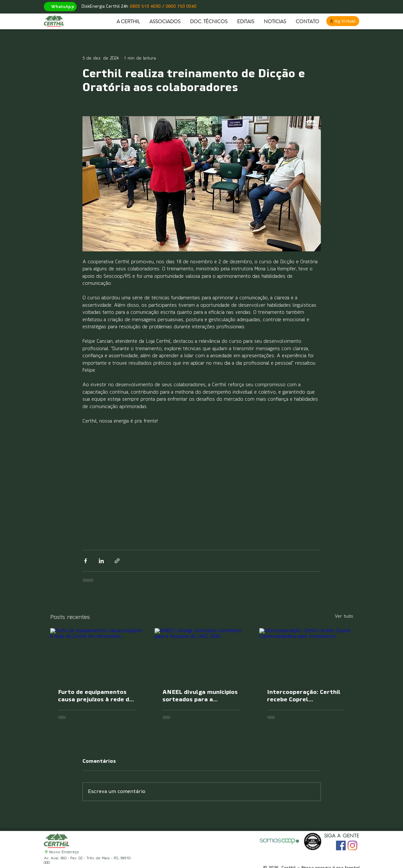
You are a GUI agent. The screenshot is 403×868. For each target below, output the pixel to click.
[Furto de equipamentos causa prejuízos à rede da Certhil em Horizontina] (97, 654)
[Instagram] (352, 845)
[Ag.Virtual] (343, 21)
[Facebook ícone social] (341, 845)
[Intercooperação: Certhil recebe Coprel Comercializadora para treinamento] (306, 654)
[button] (165, 22)
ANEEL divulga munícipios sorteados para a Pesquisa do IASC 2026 (200, 696)
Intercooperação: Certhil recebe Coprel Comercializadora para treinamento (304, 696)
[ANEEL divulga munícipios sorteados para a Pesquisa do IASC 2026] (201, 655)
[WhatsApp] (60, 7)
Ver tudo (344, 616)
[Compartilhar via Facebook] (86, 561)
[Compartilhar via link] (117, 561)
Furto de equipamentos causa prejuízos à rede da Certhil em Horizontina (95, 696)
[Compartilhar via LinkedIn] (101, 561)
